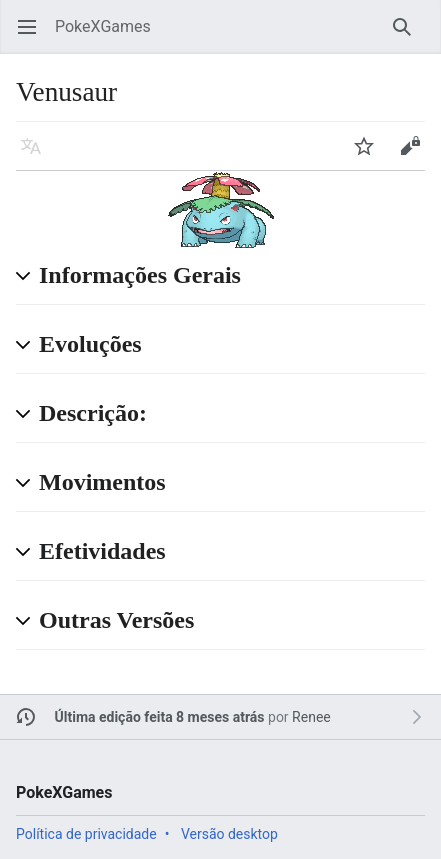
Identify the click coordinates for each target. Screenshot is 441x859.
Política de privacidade (86, 834)
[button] (232, 276)
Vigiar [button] (370, 155)
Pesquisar (408, 36)
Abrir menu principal (33, 36)
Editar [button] (416, 155)
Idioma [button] (37, 155)
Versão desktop (229, 834)
